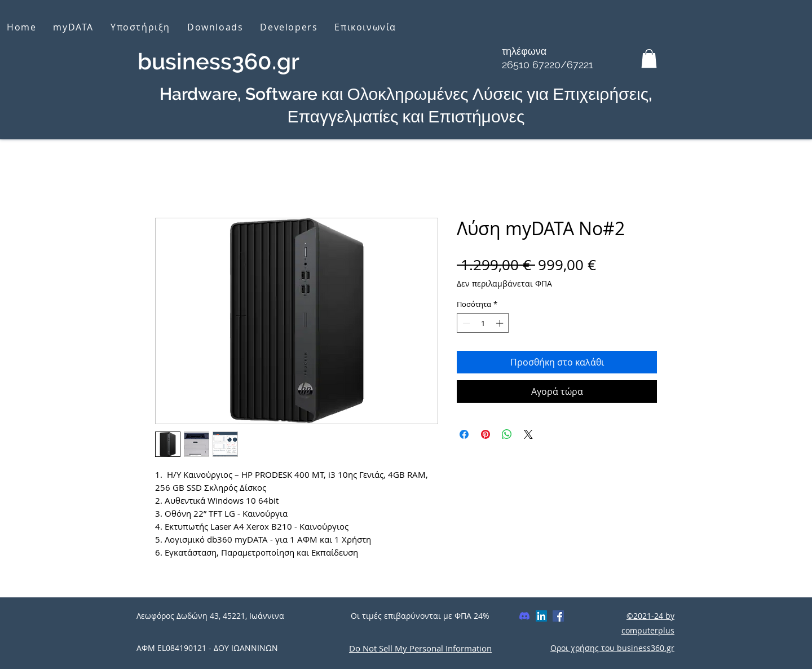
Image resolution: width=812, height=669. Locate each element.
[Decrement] (465, 323)
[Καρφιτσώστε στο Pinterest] (486, 434)
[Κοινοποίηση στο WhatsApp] (507, 434)
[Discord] (524, 616)
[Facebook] (558, 616)
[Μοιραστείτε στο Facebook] (464, 434)
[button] (649, 58)
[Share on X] (528, 434)
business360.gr (219, 61)
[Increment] (501, 323)
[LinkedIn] (541, 616)
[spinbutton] (483, 323)
